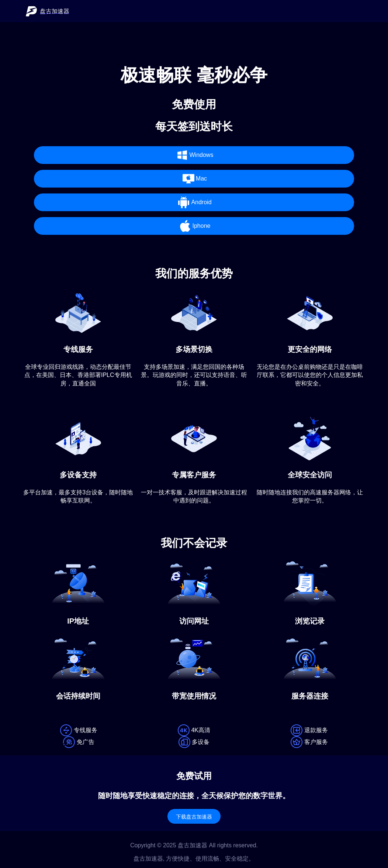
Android (194, 202)
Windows (194, 155)
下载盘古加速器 (194, 817)
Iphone (194, 226)
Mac (194, 179)
